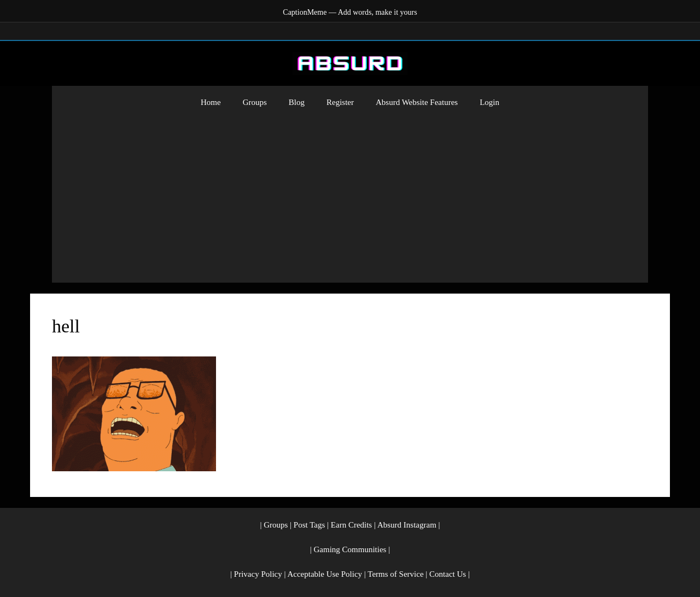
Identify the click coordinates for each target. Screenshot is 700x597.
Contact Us (448, 574)
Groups (255, 102)
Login (489, 102)
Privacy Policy (258, 574)
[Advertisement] (350, 201)
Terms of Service (395, 574)
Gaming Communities (350, 549)
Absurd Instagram (407, 525)
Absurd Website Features (417, 102)
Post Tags (309, 525)
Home (211, 102)
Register (340, 102)
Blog (297, 102)
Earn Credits (351, 525)
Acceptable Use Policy (325, 574)
